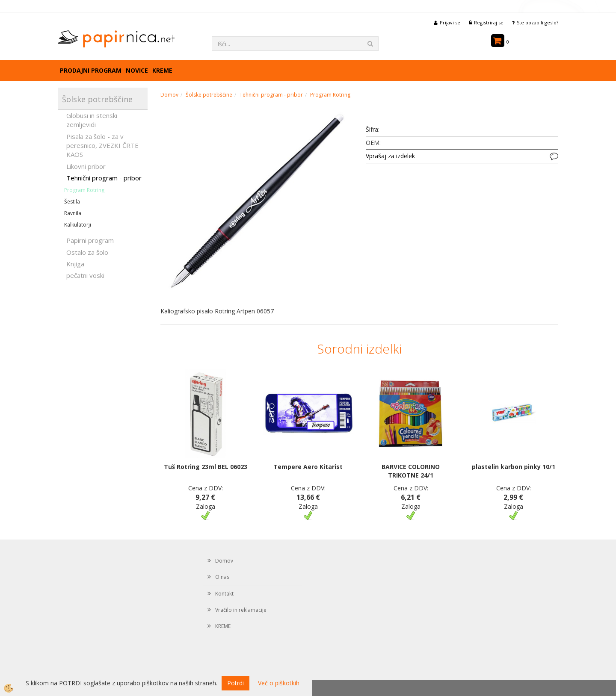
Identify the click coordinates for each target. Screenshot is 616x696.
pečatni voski (85, 275)
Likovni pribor (86, 166)
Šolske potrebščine (209, 95)
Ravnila (73, 213)
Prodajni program (91, 70)
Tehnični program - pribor (104, 178)
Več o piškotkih (279, 683)
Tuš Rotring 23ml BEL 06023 (206, 467)
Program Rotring (84, 190)
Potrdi (235, 683)
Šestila (72, 202)
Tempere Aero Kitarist (308, 467)
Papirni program (90, 240)
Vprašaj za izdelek (390, 156)
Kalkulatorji (78, 225)
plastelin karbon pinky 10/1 (514, 467)
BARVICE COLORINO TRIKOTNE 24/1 (411, 471)
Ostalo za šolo (87, 252)
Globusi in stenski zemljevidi (92, 120)
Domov (169, 95)
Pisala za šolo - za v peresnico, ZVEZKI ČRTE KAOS (102, 146)
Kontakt (224, 594)
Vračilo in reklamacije (241, 610)
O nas (222, 577)
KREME (162, 70)
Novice (137, 70)
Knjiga (75, 264)
